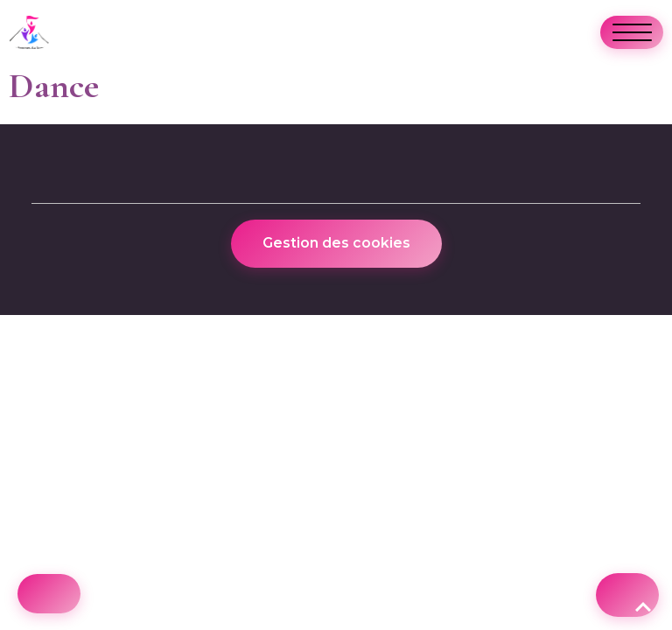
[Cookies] (49, 594)
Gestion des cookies (336, 243)
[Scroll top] (627, 595)
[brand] (34, 32)
